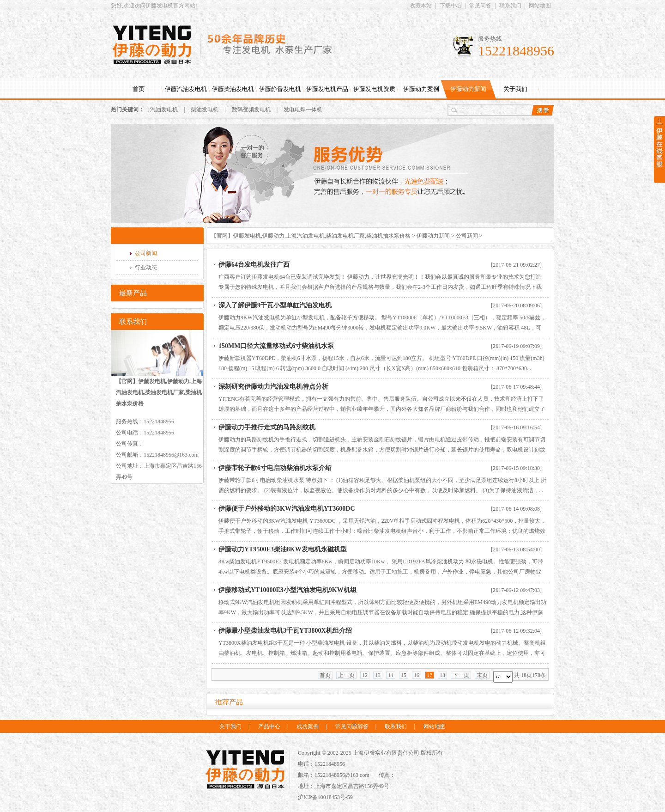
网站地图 (540, 6)
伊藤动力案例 (421, 89)
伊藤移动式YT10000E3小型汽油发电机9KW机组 (287, 590)
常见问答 (480, 6)
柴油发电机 (205, 110)
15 (404, 675)
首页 (139, 89)
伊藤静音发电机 (280, 89)
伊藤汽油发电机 (186, 89)
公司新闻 (467, 236)
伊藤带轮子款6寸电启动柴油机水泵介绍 (275, 468)
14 (391, 675)
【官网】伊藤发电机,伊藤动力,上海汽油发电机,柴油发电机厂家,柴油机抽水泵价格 (311, 236)
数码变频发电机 (251, 110)
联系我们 (510, 6)
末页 (482, 675)
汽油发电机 (164, 110)
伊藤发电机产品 (327, 89)
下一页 (461, 675)
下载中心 (451, 6)
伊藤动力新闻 (468, 89)
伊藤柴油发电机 (233, 89)
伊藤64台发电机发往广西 (254, 265)
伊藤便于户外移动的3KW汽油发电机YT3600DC (287, 509)
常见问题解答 (352, 727)
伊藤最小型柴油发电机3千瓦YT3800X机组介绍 (285, 631)
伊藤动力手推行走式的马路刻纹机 (267, 427)
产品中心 (269, 727)
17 (429, 675)
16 (417, 675)
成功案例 (308, 727)
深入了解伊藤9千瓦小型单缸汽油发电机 (275, 305)
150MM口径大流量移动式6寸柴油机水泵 (276, 346)
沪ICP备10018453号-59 (325, 797)
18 (442, 675)
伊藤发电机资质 (374, 89)
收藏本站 (421, 6)
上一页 (346, 675)
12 (365, 675)
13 (378, 675)
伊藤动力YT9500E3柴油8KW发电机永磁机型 (283, 549)
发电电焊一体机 (303, 110)
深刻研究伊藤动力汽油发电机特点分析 (273, 387)
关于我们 (515, 89)
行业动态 (146, 268)
